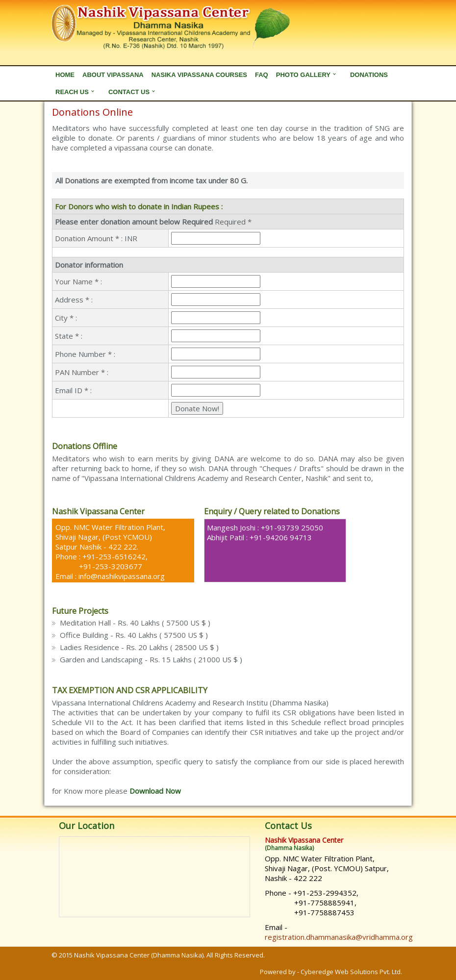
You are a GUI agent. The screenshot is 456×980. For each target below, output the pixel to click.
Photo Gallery (303, 75)
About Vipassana (113, 75)
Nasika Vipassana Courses (199, 75)
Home (65, 75)
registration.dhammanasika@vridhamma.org (339, 937)
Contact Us (129, 92)
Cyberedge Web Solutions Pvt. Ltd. (351, 972)
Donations (369, 75)
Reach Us (72, 92)
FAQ (262, 75)
